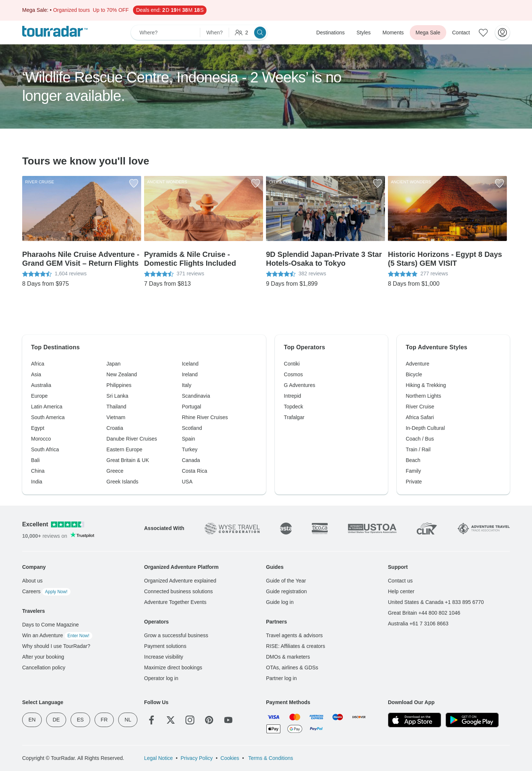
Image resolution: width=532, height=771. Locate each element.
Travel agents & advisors (294, 635)
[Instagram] (190, 720)
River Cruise (420, 407)
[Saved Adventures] (483, 33)
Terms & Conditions (270, 758)
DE (56, 720)
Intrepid (292, 396)
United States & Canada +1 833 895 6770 (436, 602)
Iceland (190, 364)
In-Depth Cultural (425, 428)
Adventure (417, 364)
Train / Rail (418, 449)
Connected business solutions (178, 591)
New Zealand (122, 374)
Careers (46, 591)
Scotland (192, 428)
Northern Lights (423, 396)
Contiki (292, 364)
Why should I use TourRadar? (56, 646)
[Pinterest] (209, 720)
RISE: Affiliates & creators (296, 646)
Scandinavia (196, 396)
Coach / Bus (420, 439)
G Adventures (299, 385)
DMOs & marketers (288, 657)
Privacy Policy (197, 758)
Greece (115, 471)
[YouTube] (228, 720)
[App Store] (415, 720)
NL (128, 720)
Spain (188, 439)
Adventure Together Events (175, 602)
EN (32, 720)
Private (414, 482)
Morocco (41, 439)
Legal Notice (158, 758)
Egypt (38, 428)
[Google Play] (472, 720)
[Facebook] (151, 720)
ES (80, 720)
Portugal (191, 407)
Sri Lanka (117, 396)
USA (187, 482)
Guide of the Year (286, 581)
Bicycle (414, 374)
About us (32, 581)
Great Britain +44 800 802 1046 (424, 613)
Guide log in (280, 602)
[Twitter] (171, 720)
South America (48, 417)
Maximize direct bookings (173, 668)
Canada (191, 460)
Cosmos (293, 374)
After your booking (43, 657)
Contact (461, 33)
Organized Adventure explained (180, 581)
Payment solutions (165, 646)
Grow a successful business (176, 635)
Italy (187, 385)
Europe (39, 396)
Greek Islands (122, 482)
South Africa (45, 449)
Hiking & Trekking (426, 385)
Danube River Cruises (132, 439)
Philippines (119, 385)
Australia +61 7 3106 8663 (418, 624)
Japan (113, 364)
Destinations (330, 33)
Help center (401, 591)
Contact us (400, 581)
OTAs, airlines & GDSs (292, 668)
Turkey (190, 449)
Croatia (115, 428)
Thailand (116, 407)
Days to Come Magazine (50, 625)
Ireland (190, 374)
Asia (36, 374)
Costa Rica (194, 471)
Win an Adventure (57, 635)
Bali (35, 460)
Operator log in (161, 678)
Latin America (47, 407)
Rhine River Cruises (205, 417)
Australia (41, 385)
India (37, 482)
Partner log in (281, 678)
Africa (38, 364)
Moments (393, 33)
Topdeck (293, 407)
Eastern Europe (124, 449)
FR (104, 720)
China (38, 471)
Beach (413, 460)
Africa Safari (420, 417)
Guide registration (287, 591)
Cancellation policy (44, 668)
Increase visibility (164, 657)
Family (413, 471)
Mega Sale (428, 33)
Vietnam (116, 417)
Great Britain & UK (128, 460)
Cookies (230, 758)
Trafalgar (294, 417)
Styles (364, 33)
